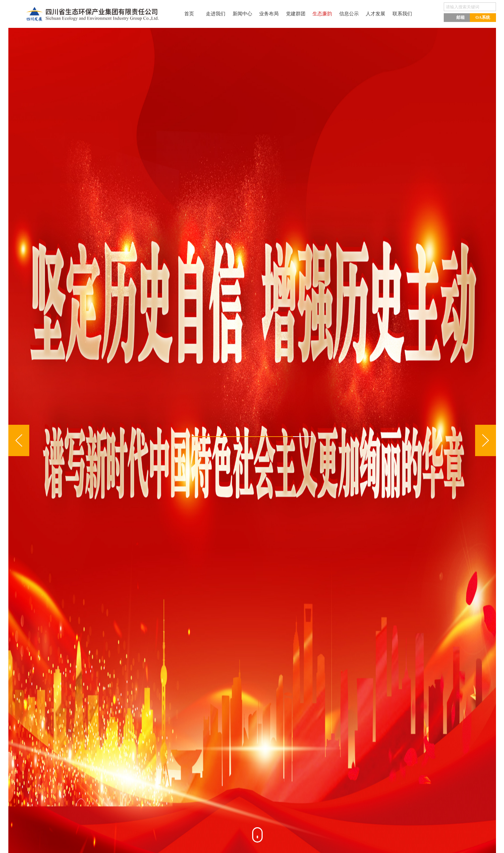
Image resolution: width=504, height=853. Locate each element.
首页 (180, 14)
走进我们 (209, 14)
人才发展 (380, 14)
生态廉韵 (323, 14)
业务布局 (266, 14)
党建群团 (295, 14)
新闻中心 (238, 14)
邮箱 (457, 17)
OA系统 (483, 17)
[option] (252, 440)
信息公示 (352, 14)
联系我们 (409, 14)
